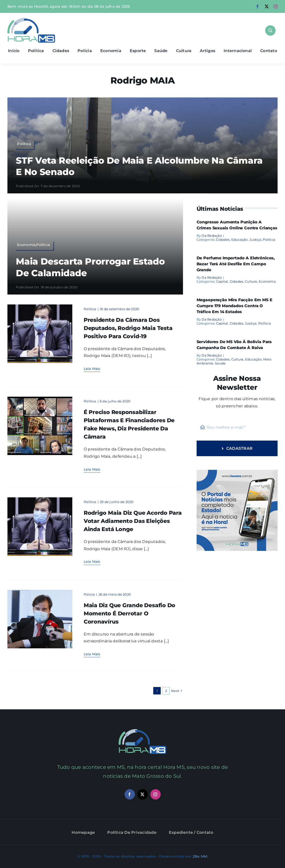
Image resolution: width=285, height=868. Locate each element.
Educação (240, 239)
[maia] (40, 592)
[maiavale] (40, 399)
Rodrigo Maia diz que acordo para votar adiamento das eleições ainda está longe (133, 521)
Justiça (255, 239)
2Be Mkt (200, 856)
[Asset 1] (31, 20)
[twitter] (267, 6)
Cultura (251, 281)
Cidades (223, 239)
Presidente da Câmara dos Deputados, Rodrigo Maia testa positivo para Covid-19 (128, 328)
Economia (267, 281)
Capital (222, 281)
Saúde (220, 363)
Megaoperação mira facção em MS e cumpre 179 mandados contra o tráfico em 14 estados (234, 306)
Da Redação (212, 236)
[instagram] (276, 6)
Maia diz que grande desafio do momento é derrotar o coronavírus (130, 614)
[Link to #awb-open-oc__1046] (270, 30)
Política (90, 309)
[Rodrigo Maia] (40, 306)
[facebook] (258, 6)
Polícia (89, 594)
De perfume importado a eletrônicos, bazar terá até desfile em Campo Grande (236, 264)
